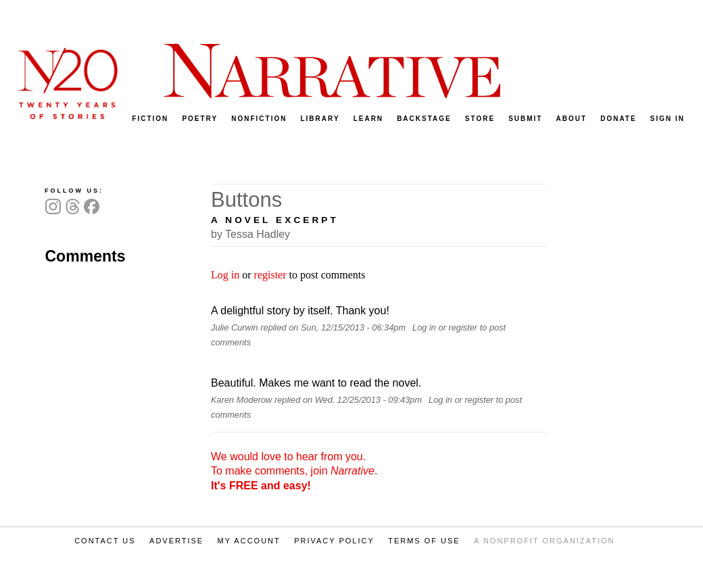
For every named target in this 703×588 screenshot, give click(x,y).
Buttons (246, 200)
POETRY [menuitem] (200, 119)
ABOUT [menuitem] (572, 119)
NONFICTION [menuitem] (259, 119)
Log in (225, 275)
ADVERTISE (176, 541)
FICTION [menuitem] (150, 119)
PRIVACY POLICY (334, 541)
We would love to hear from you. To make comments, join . (294, 471)
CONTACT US (105, 541)
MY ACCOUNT (249, 541)
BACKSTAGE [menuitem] (424, 119)
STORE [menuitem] (480, 119)
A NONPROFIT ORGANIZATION (544, 541)
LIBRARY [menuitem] (320, 119)
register (270, 275)
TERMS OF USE (424, 541)
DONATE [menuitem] (618, 119)
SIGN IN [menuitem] (668, 119)
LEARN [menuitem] (368, 119)
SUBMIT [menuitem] (525, 119)
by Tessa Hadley (250, 234)
